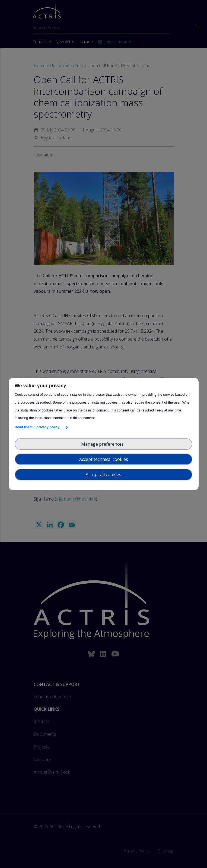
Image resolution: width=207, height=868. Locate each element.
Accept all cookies (103, 474)
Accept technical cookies (104, 459)
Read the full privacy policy (38, 427)
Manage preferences (103, 444)
